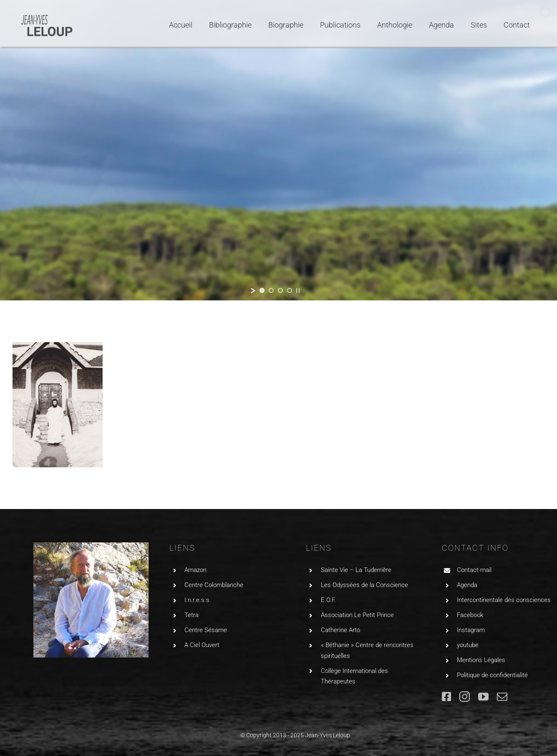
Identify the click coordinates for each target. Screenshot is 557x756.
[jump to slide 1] (262, 290)
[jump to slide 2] (271, 290)
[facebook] (446, 697)
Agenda (467, 585)
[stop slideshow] (298, 290)
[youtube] (483, 697)
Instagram (471, 630)
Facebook (470, 615)
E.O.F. (328, 600)
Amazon (195, 570)
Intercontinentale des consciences (504, 600)
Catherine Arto (340, 630)
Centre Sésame (206, 630)
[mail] (502, 697)
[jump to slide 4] (290, 290)
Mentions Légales (481, 660)
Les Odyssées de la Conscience (364, 585)
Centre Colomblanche (214, 585)
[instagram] (465, 697)
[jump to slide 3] (280, 290)
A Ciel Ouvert (202, 645)
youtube (468, 645)
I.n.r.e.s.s (197, 600)
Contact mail (474, 570)
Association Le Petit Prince (357, 615)
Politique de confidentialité (492, 675)
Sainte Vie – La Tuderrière (356, 570)
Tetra (192, 615)
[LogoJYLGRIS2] (47, 16)
